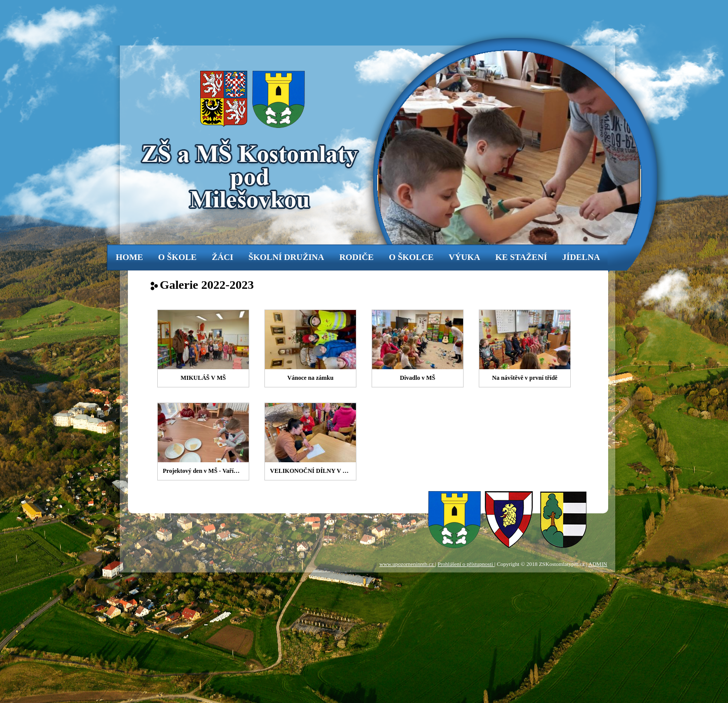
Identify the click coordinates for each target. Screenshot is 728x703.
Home (129, 257)
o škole (177, 257)
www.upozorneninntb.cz (407, 564)
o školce (411, 257)
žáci (223, 257)
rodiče (356, 257)
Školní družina (286, 257)
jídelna (581, 257)
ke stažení (521, 257)
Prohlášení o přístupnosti (466, 564)
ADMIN (598, 564)
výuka (465, 257)
